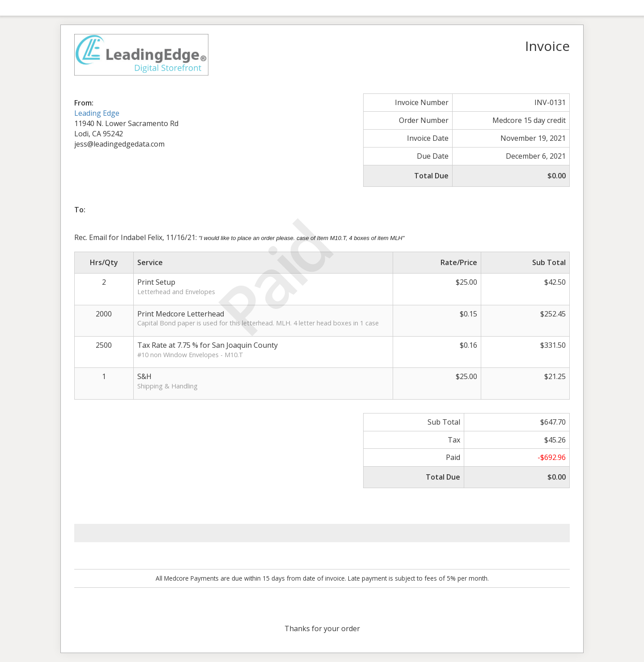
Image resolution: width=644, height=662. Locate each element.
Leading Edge (97, 113)
